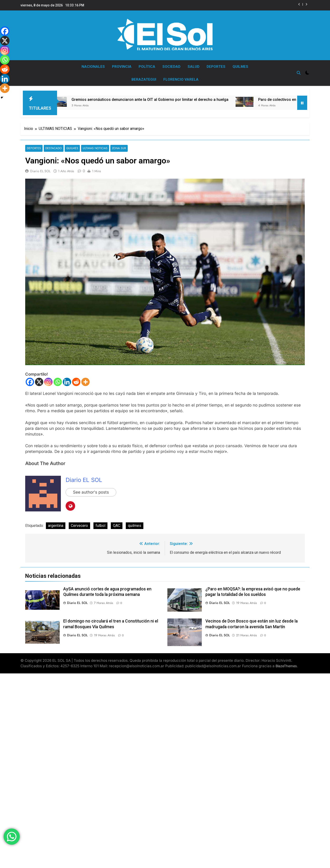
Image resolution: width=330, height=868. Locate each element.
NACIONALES (93, 67)
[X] (39, 380)
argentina (56, 523)
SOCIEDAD (171, 67)
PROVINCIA (122, 67)
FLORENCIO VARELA (181, 79)
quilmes (135, 523)
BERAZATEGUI (144, 79)
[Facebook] (30, 380)
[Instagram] (48, 380)
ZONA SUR (117, 146)
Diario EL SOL (40, 169)
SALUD (194, 67)
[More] (85, 380)
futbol (100, 523)
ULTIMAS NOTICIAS (94, 146)
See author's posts (91, 490)
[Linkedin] (67, 380)
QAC (117, 523)
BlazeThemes (286, 664)
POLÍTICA (147, 67)
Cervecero (79, 523)
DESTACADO (53, 146)
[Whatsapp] (58, 380)
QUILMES (240, 67)
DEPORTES (216, 67)
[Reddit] (76, 380)
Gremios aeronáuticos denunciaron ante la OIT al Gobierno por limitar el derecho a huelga (157, 97)
